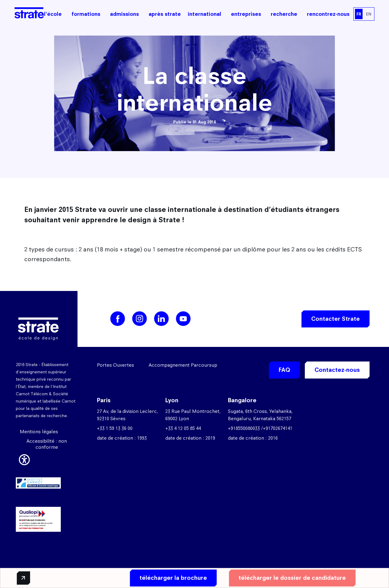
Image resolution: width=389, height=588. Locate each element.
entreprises (246, 14)
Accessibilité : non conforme (47, 444)
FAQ (284, 370)
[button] (24, 459)
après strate (165, 14)
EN (369, 14)
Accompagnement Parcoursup (183, 365)
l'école (53, 14)
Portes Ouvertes (115, 365)
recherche (284, 14)
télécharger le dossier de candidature (291, 578)
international (205, 14)
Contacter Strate (336, 319)
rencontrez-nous (328, 14)
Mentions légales (39, 432)
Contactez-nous (337, 370)
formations (86, 14)
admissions (124, 14)
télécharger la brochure (172, 578)
